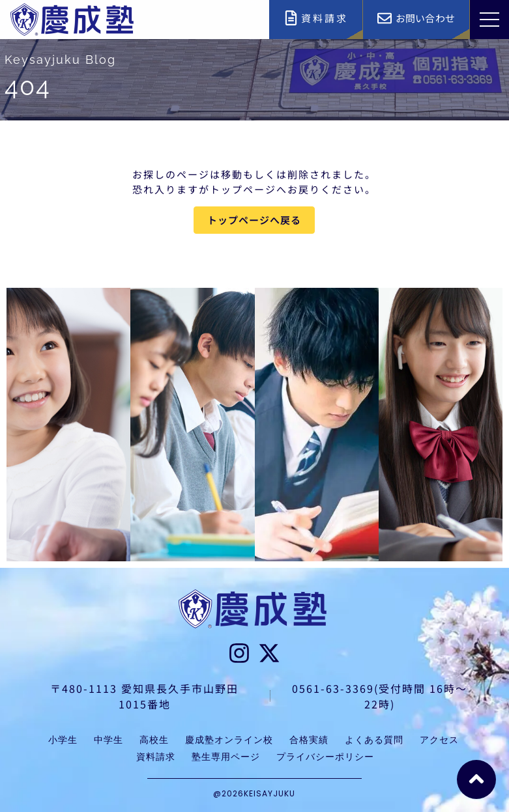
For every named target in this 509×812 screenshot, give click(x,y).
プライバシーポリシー (325, 757)
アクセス (439, 740)
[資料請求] (291, 18)
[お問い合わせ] (385, 18)
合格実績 (309, 740)
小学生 (63, 740)
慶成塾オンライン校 (229, 740)
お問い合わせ (425, 18)
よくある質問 (374, 740)
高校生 (154, 740)
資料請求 (325, 18)
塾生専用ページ (226, 757)
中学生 (109, 740)
